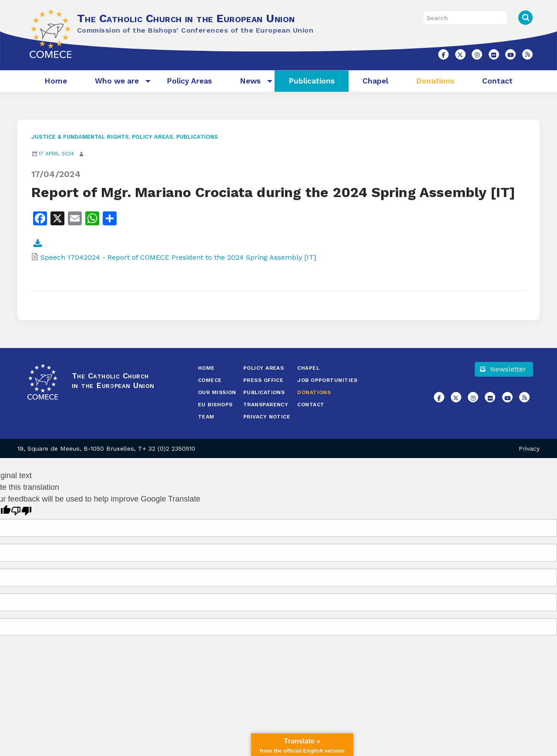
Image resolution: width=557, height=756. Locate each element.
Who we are (117, 81)
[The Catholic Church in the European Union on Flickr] (494, 54)
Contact (497, 81)
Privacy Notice (267, 417)
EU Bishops (215, 405)
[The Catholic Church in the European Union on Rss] (527, 54)
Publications (312, 81)
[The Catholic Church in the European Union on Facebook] (443, 54)
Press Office (263, 380)
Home (56, 81)
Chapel (375, 81)
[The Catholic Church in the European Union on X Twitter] (460, 54)
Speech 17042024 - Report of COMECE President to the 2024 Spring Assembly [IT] (178, 257)
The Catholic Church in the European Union (186, 18)
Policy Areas (189, 81)
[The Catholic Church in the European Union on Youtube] (510, 54)
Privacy (529, 448)
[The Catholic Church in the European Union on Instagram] (477, 54)
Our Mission (217, 392)
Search (525, 18)
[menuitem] (56, 81)
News (250, 81)
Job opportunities (327, 380)
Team (206, 417)
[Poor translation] (21, 511)
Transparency (266, 405)
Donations (435, 81)
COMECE (210, 380)
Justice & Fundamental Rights (80, 137)
